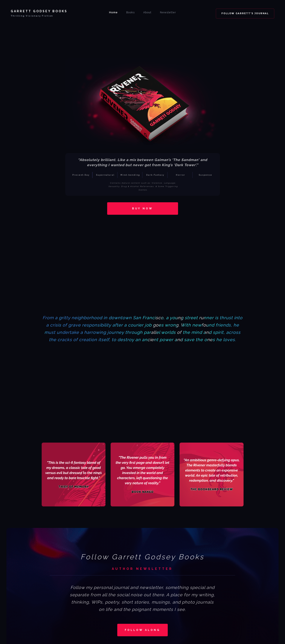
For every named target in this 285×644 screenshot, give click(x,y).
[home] (39, 12)
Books (130, 12)
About (147, 12)
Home (113, 12)
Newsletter (168, 12)
